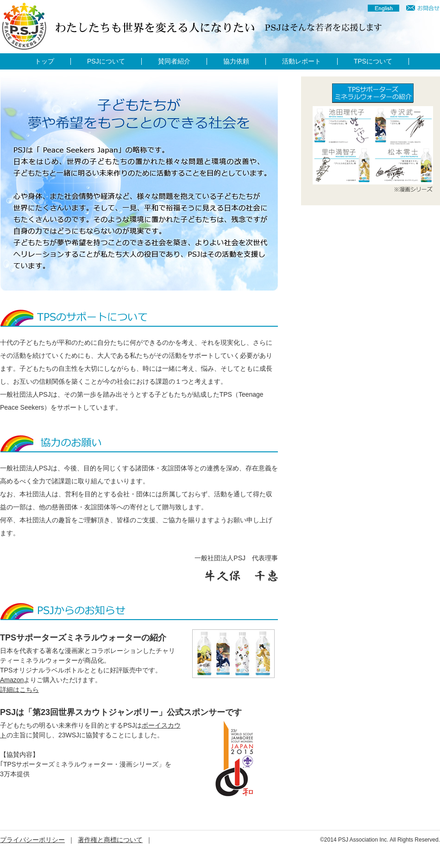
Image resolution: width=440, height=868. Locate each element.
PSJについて (106, 61)
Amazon (12, 680)
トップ (44, 61)
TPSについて (373, 61)
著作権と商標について (110, 840)
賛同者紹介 (174, 61)
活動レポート (302, 61)
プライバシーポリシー (32, 840)
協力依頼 (236, 61)
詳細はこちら (19, 690)
